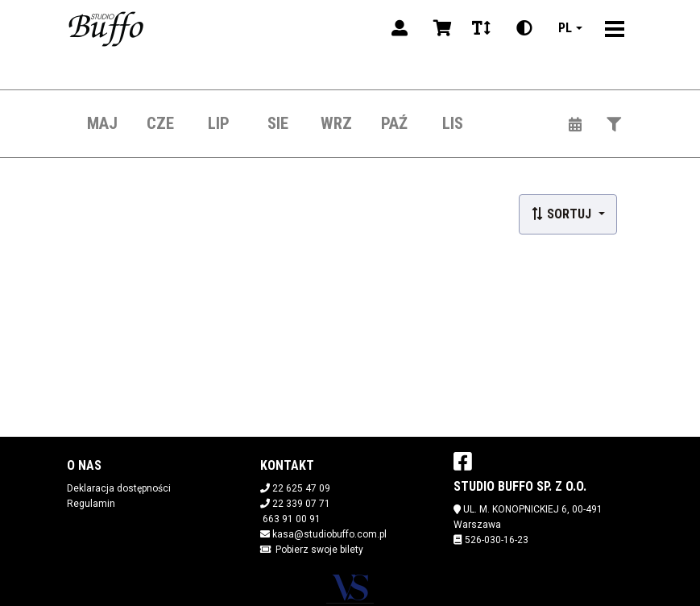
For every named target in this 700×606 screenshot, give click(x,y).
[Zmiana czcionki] (481, 28)
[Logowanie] (400, 28)
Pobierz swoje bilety (319, 550)
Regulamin (91, 504)
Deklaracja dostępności (119, 488)
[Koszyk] (440, 28)
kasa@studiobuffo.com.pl (329, 534)
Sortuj (563, 214)
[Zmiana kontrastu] (524, 28)
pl (565, 28)
